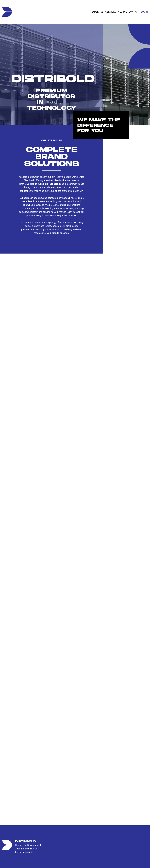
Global (122, 12)
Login (144, 12)
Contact (134, 12)
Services (111, 12)
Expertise (97, 12)
